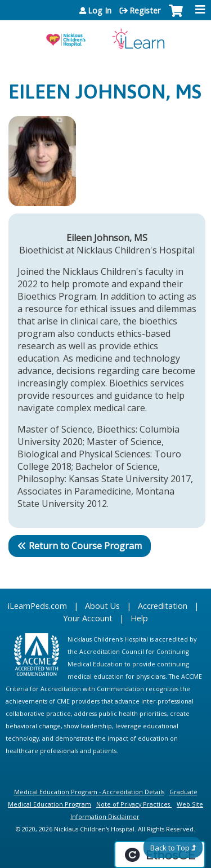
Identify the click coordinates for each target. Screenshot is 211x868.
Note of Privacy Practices (133, 804)
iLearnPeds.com (37, 606)
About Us (102, 606)
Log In (100, 11)
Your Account (88, 618)
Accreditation (163, 606)
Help (139, 618)
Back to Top (170, 848)
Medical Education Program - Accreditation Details (89, 792)
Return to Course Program (85, 546)
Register (145, 11)
